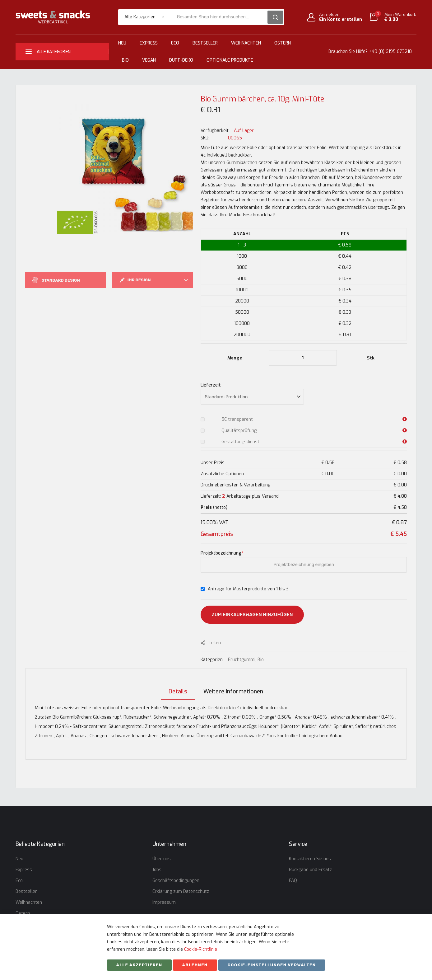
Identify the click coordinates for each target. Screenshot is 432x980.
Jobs (157, 870)
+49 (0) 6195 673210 (390, 52)
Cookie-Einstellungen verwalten (272, 965)
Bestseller (205, 43)
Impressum (164, 902)
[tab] (176, 686)
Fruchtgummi (242, 660)
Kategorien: (213, 660)
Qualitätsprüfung (239, 431)
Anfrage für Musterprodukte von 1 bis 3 (248, 589)
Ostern (283, 43)
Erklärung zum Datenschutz (181, 891)
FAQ (293, 881)
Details (176, 686)
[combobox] (221, 17)
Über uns (162, 859)
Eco (175, 43)
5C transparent (237, 419)
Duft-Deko (181, 60)
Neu (122, 43)
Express (149, 43)
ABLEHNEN (195, 965)
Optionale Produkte (230, 60)
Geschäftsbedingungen (176, 881)
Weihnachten (246, 43)
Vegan (149, 60)
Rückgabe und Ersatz (310, 870)
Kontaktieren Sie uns (310, 859)
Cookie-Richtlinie (201, 949)
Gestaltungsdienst (240, 442)
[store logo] (53, 17)
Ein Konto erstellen (341, 20)
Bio (125, 60)
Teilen (215, 643)
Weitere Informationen (233, 686)
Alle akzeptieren (139, 965)
